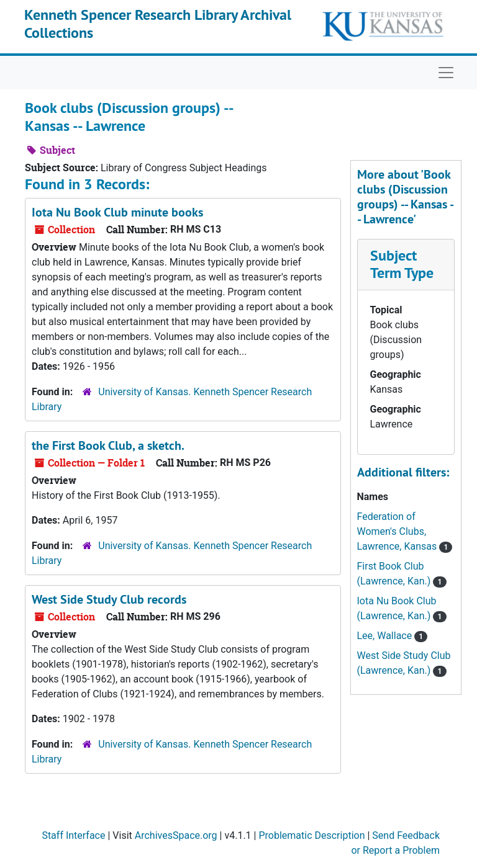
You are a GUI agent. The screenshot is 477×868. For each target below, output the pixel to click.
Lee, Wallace (386, 636)
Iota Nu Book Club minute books (117, 212)
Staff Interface (73, 835)
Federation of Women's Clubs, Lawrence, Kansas (398, 531)
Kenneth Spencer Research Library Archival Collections (158, 24)
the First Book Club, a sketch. (108, 445)
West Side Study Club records (109, 599)
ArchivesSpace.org (176, 835)
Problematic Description (311, 835)
